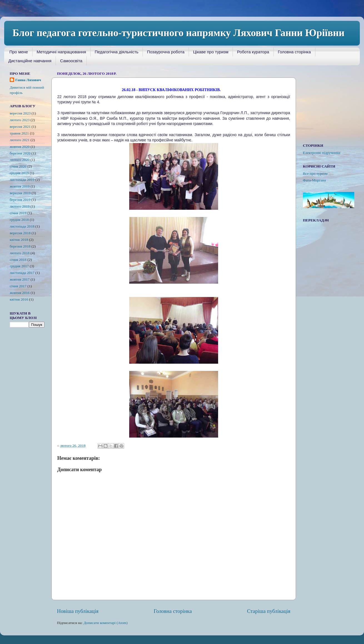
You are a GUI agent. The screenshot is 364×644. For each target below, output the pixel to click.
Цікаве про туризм (211, 52)
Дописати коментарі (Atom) (106, 623)
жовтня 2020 (20, 147)
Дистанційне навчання (30, 61)
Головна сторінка (294, 52)
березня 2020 (20, 153)
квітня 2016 (19, 299)
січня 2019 (18, 213)
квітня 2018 (19, 240)
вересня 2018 (20, 233)
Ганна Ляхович (28, 80)
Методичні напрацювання (61, 52)
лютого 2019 (20, 206)
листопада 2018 (22, 226)
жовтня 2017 (20, 279)
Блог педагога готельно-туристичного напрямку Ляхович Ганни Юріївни (179, 33)
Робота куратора (253, 52)
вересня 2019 (20, 193)
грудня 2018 (19, 220)
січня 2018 (18, 260)
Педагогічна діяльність (117, 52)
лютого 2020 (20, 160)
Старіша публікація (269, 611)
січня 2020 (18, 166)
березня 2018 (20, 246)
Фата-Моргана (314, 180)
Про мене (19, 52)
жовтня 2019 (20, 186)
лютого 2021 (20, 140)
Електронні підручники (322, 153)
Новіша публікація (78, 611)
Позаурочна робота (166, 52)
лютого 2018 (20, 253)
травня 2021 (19, 133)
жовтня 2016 (20, 293)
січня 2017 (18, 286)
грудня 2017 (19, 266)
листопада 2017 (22, 273)
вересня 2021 (20, 127)
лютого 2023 (20, 120)
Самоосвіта (71, 61)
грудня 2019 (19, 173)
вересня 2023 (20, 113)
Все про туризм (315, 174)
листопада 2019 (22, 180)
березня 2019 (20, 200)
